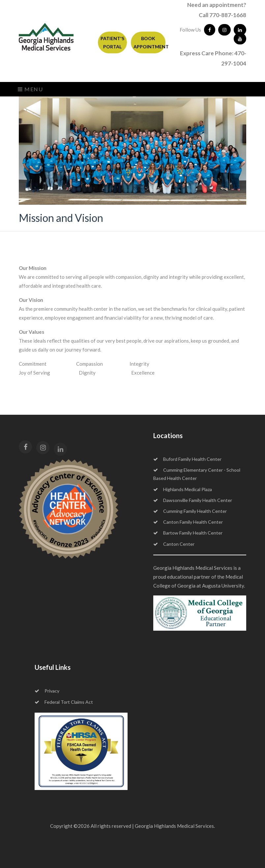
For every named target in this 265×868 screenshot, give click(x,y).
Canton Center (174, 544)
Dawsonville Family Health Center (193, 500)
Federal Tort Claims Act (64, 702)
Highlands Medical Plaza (183, 489)
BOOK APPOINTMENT (149, 42)
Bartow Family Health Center (188, 533)
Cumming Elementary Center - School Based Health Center (197, 474)
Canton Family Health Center (188, 522)
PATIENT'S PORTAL (112, 42)
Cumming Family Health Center (190, 511)
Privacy (47, 691)
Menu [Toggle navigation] (30, 89)
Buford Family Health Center (187, 459)
